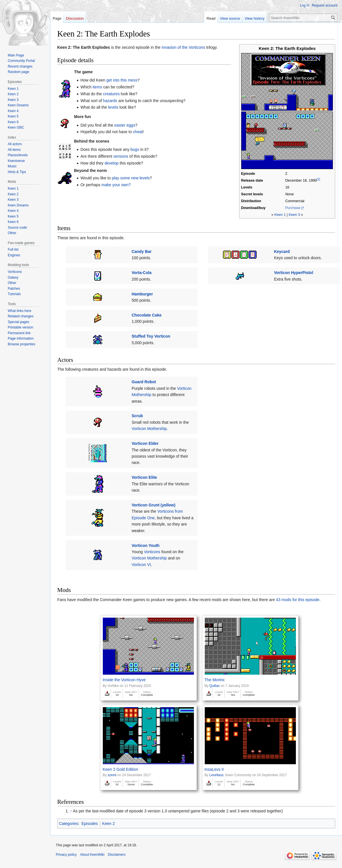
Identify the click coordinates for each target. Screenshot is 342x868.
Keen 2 (108, 824)
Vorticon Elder (145, 443)
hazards (110, 101)
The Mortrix (215, 680)
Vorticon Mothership (149, 429)
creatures (111, 94)
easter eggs (125, 125)
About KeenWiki (92, 855)
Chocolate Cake (147, 315)
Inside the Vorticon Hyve (124, 680)
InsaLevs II (214, 769)
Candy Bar (142, 252)
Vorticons (152, 552)
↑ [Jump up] (71, 811)
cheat (138, 132)
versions (121, 156)
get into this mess (122, 80)
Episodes (90, 824)
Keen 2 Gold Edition (120, 769)
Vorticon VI (141, 565)
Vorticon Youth (146, 545)
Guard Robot (144, 382)
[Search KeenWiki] (303, 18)
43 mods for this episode (298, 600)
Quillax (214, 686)
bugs (135, 149)
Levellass (216, 775)
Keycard (282, 252)
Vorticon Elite (144, 477)
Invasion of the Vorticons (184, 47)
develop (111, 163)
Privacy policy (66, 855)
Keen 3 (294, 215)
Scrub (137, 416)
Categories (69, 824)
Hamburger (142, 294)
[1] (318, 179)
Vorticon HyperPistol (293, 273)
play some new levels (131, 178)
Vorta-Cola (142, 273)
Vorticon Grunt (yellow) (153, 505)
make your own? (116, 185)
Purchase (293, 208)
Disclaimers (117, 855)
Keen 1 (280, 215)
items (97, 87)
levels (113, 107)
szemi (112, 775)
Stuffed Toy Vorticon (151, 336)
